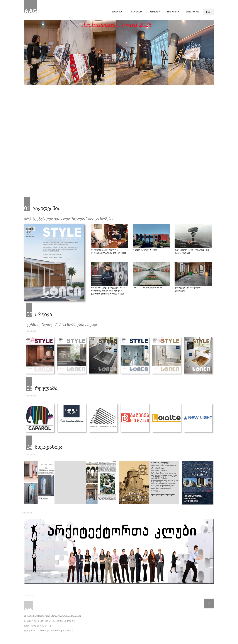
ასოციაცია (118, 12)
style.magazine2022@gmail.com (55, 631)
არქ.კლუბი (173, 12)
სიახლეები (137, 12)
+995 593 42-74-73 (41, 626)
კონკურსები (193, 12)
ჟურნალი (155, 12)
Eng (208, 12)
